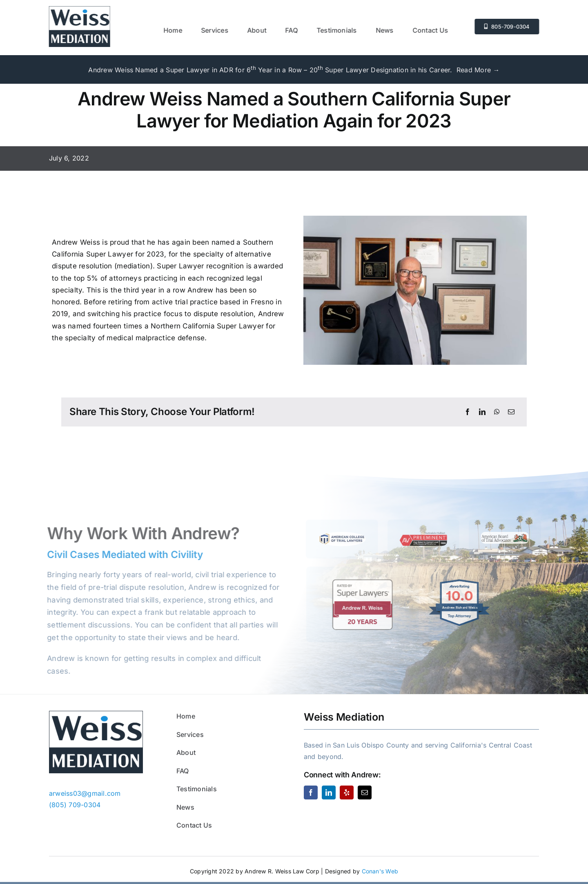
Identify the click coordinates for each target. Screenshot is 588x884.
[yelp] (347, 792)
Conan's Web (380, 871)
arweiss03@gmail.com (85, 793)
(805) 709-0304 (75, 805)
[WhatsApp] (497, 412)
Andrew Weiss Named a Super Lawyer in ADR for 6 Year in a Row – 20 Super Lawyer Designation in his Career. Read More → (294, 70)
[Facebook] (468, 412)
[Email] (511, 412)
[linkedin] (329, 792)
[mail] (365, 792)
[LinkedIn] (482, 412)
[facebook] (311, 792)
